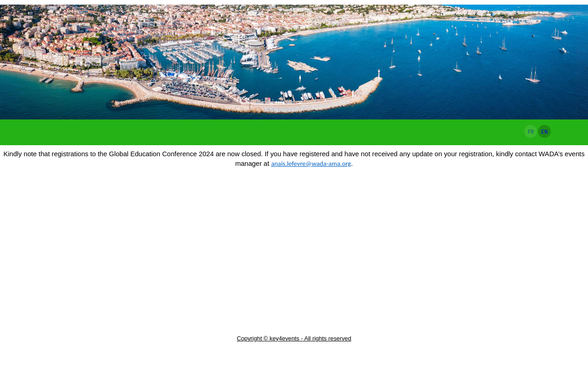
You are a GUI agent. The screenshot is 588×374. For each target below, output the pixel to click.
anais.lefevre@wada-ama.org (311, 164)
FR (531, 131)
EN (545, 131)
